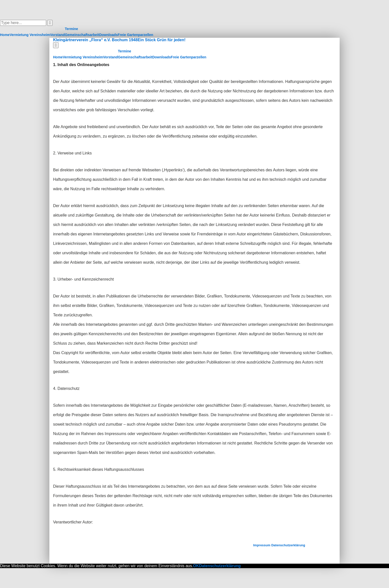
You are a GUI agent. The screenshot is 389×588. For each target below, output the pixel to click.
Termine (71, 29)
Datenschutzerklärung (288, 545)
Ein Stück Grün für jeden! (162, 40)
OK (196, 566)
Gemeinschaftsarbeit (82, 35)
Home (5, 35)
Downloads (109, 35)
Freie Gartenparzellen (135, 35)
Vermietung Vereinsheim (30, 35)
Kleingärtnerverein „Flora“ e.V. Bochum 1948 (95, 40)
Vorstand (58, 35)
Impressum (262, 545)
